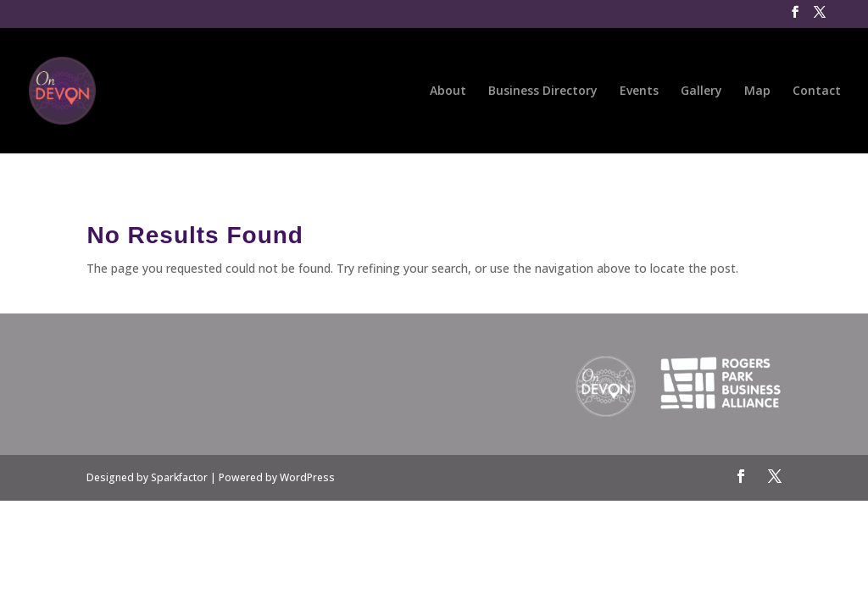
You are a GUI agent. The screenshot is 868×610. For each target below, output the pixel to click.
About (448, 91)
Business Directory (543, 91)
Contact (817, 91)
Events (639, 91)
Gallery (701, 91)
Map (757, 91)
